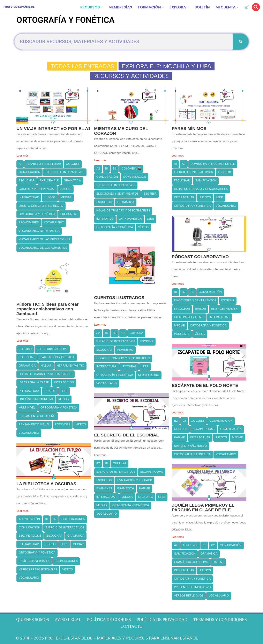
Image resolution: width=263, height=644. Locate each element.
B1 (106, 169)
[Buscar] (256, 7)
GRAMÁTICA (72, 180)
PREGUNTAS (69, 214)
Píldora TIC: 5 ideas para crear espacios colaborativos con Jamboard (47, 309)
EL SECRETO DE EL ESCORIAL (126, 435)
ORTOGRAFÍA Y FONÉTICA (37, 214)
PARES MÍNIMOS (189, 128)
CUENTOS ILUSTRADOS (119, 298)
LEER (150, 219)
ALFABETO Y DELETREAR (44, 164)
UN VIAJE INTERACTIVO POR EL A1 (54, 128)
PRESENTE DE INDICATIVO (192, 587)
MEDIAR (66, 197)
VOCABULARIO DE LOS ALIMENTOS (43, 248)
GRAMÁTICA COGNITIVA (191, 562)
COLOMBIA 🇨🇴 (131, 169)
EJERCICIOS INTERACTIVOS (65, 172)
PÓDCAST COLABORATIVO (200, 257)
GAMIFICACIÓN (206, 180)
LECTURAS (129, 366)
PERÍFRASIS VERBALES (34, 561)
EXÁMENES (104, 488)
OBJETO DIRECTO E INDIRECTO (41, 206)
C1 (192, 292)
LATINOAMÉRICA (130, 219)
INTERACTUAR (29, 197)
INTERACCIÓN (64, 382)
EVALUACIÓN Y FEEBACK (57, 357)
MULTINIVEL (27, 408)
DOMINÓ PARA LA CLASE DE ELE (213, 164)
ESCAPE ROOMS (204, 429)
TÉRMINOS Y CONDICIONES (220, 620)
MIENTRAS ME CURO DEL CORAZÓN (121, 131)
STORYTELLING (149, 375)
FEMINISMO (125, 350)
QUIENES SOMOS (33, 620)
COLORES (73, 164)
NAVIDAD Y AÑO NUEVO (190, 446)
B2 (115, 169)
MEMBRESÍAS (120, 7)
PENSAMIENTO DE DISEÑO (37, 416)
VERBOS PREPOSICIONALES (38, 569)
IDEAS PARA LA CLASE (189, 317)
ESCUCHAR (27, 180)
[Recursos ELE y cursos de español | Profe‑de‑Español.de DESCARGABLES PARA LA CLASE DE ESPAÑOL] (19, 7)
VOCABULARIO (54, 222)
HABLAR (66, 189)
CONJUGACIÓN (29, 172)
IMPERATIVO (105, 219)
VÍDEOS (143, 227)
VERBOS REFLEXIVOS (189, 596)
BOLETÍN (202, 7)
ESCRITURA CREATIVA (52, 349)
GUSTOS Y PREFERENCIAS (37, 189)
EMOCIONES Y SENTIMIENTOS (117, 194)
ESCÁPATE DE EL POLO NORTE (205, 385)
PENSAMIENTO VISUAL (34, 424)
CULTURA (136, 333)
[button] (102, 7)
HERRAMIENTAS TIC (225, 309)
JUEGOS (50, 197)
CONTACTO (132, 626)
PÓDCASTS (182, 334)
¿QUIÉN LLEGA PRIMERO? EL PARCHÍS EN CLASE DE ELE (203, 507)
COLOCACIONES (73, 519)
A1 (20, 164)
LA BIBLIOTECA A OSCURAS (46, 484)
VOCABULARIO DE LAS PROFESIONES (44, 239)
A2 (98, 169)
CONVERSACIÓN (135, 177)
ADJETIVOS (190, 545)
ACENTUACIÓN (29, 519)
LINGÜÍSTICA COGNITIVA (36, 399)
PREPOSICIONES (66, 561)
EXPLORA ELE (49, 180)
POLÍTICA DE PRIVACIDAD (162, 620)
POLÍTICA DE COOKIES (109, 620)
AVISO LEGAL (68, 620)
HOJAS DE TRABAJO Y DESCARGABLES (123, 211)
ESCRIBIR (150, 194)
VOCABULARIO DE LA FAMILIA (39, 231)
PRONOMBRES (29, 222)
